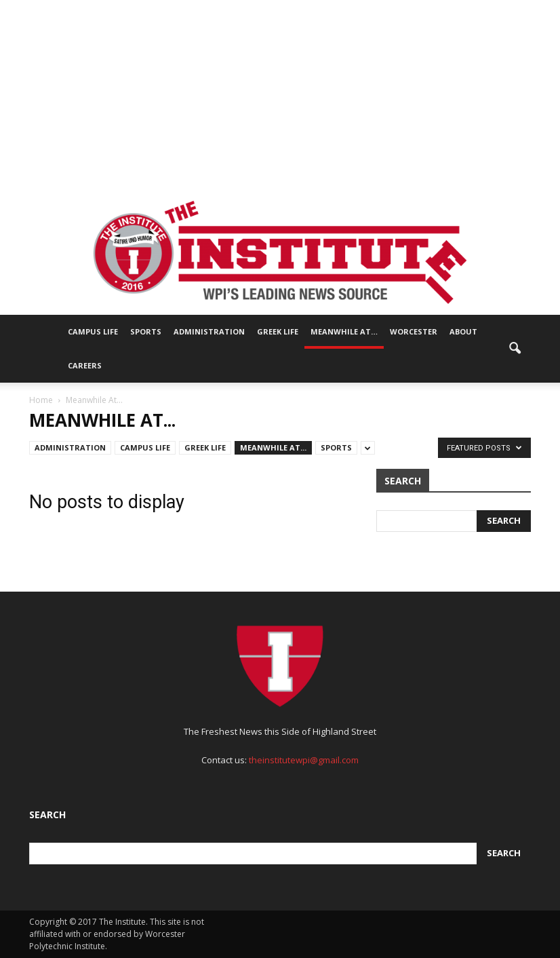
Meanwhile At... (273, 447)
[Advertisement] (280, 95)
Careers (85, 365)
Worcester (414, 331)
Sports (146, 331)
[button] (515, 349)
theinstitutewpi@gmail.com (304, 760)
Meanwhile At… (344, 331)
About (463, 331)
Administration (209, 331)
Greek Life (278, 331)
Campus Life (93, 331)
